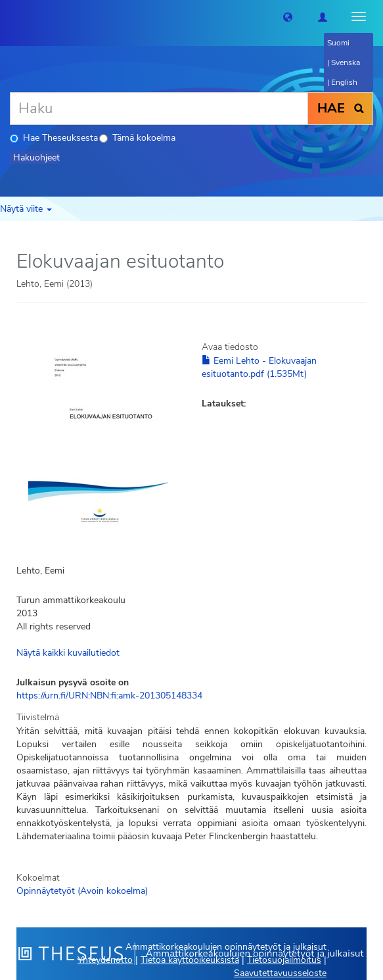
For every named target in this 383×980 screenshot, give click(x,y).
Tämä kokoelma (137, 138)
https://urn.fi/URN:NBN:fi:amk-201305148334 (109, 696)
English (344, 82)
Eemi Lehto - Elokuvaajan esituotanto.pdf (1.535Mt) (259, 367)
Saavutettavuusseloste (280, 973)
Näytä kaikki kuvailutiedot (68, 653)
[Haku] (159, 109)
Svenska (346, 62)
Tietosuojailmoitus (284, 960)
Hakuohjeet (36, 158)
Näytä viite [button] (26, 209)
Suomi (338, 43)
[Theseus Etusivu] (10, 16)
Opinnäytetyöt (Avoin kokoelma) (82, 891)
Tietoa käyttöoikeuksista (190, 960)
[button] (288, 16)
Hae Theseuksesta (54, 138)
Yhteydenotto (105, 960)
